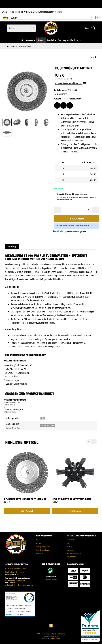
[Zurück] (89, 442)
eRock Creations (56, 638)
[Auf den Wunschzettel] (57, 105)
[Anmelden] (87, 28)
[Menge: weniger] (57, 210)
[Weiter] (94, 442)
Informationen (44, 536)
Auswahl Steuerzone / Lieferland (71, 83)
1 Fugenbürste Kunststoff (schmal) (25, 499)
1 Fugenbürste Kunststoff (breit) (72, 499)
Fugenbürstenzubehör (72, 98)
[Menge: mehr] (96, 210)
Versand (69, 79)
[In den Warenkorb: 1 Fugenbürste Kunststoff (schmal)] (27, 511)
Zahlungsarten (75, 564)
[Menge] (74, 210)
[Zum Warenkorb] (93, 28)
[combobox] (48, 18)
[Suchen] (21, 28)
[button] (7, 122)
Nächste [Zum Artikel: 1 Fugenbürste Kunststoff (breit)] (93, 57)
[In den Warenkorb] (77, 219)
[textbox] (48, 18)
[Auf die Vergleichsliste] (63, 105)
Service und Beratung (17, 564)
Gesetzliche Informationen (81, 536)
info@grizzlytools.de (19, 384)
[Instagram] (8, 3)
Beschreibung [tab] (12, 246)
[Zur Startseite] (51, 28)
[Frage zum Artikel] (70, 105)
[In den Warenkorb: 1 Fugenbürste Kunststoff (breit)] (75, 511)
